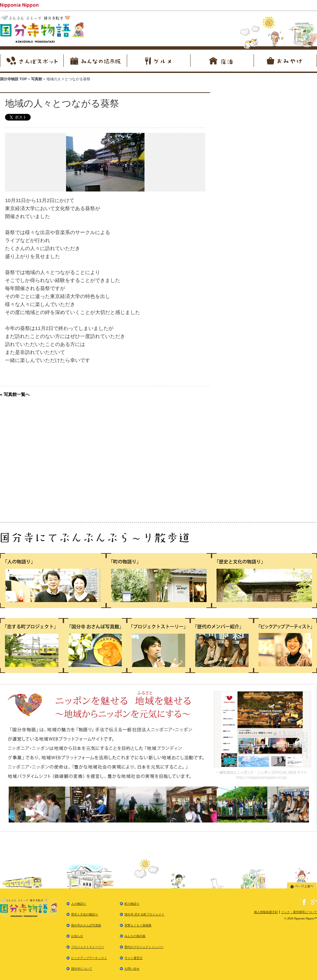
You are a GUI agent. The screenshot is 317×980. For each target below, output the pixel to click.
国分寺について (82, 969)
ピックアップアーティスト (89, 958)
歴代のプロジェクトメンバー (144, 947)
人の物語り (79, 904)
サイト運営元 (133, 958)
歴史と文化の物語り (85, 914)
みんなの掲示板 (135, 936)
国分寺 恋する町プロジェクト (144, 914)
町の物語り (132, 904)
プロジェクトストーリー (88, 947)
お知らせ (77, 936)
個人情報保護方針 (266, 912)
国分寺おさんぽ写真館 (86, 925)
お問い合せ (132, 969)
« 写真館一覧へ (15, 394)
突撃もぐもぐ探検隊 (138, 925)
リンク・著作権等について (299, 912)
